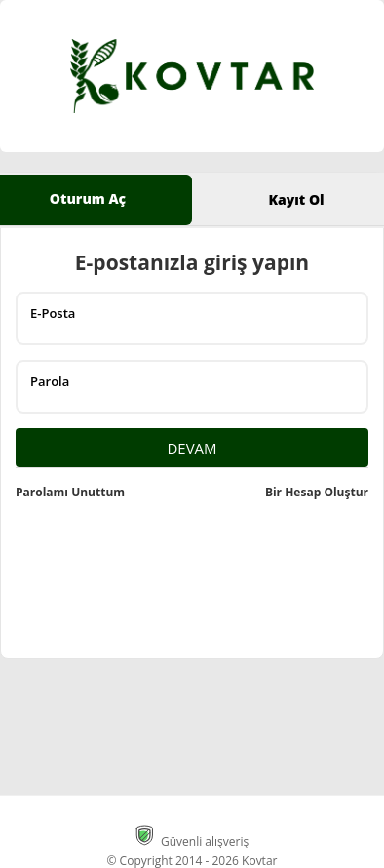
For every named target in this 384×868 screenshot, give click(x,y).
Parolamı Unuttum (70, 492)
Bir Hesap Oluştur (317, 492)
